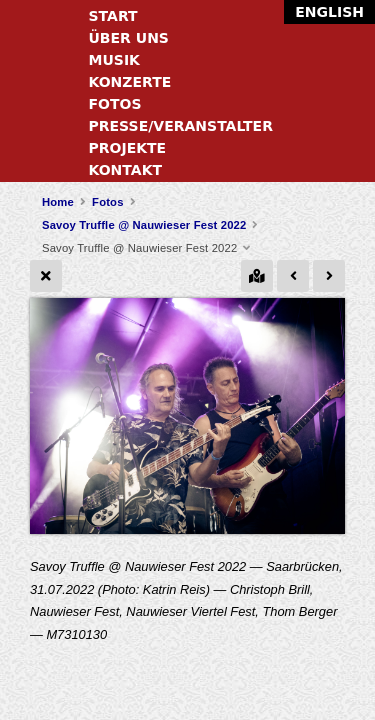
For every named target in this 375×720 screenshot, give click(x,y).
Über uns (129, 38)
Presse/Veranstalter (181, 126)
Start (113, 16)
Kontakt (126, 170)
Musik (114, 60)
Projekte (128, 148)
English (329, 12)
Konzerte (130, 82)
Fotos (115, 104)
